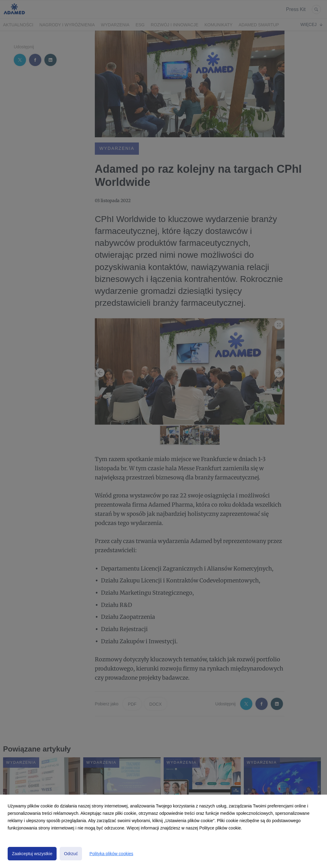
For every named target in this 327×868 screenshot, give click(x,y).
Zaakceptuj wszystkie (32, 854)
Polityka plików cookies (111, 854)
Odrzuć (71, 854)
